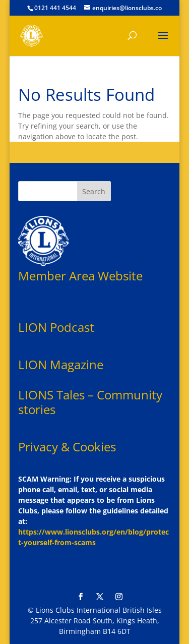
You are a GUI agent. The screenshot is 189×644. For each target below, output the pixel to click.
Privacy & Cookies (67, 447)
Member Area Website (80, 276)
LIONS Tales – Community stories (90, 402)
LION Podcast (56, 327)
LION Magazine (61, 364)
